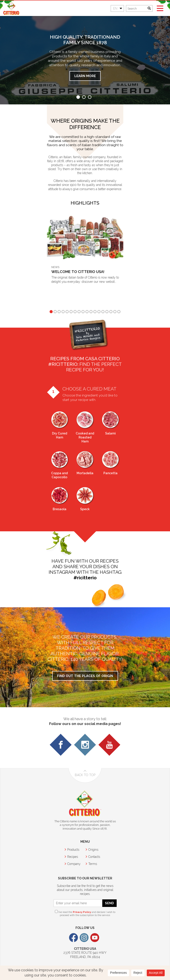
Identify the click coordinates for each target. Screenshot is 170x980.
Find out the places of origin (85, 676)
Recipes (73, 857)
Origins (93, 850)
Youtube (95, 938)
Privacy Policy (82, 912)
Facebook (73, 938)
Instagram (84, 938)
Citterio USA (12, 8)
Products (73, 850)
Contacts (94, 857)
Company (74, 864)
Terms (93, 864)
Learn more (85, 76)
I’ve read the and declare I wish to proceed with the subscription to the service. (85, 913)
